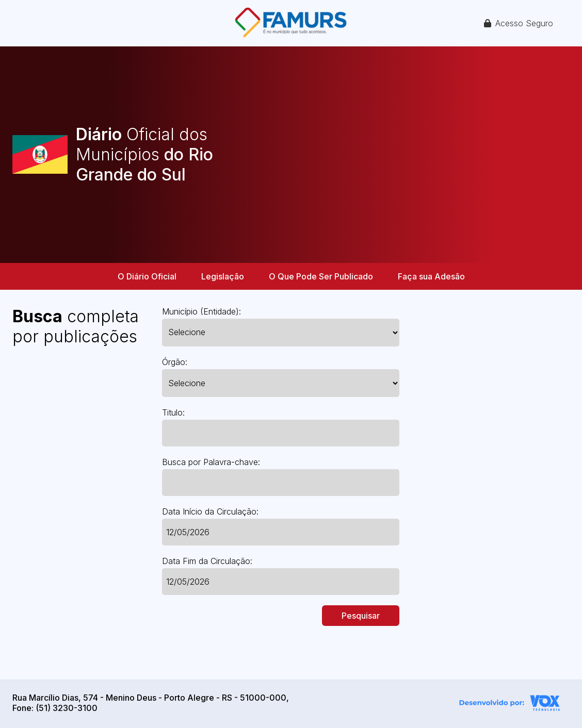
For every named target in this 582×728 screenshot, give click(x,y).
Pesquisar (361, 616)
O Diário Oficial (147, 276)
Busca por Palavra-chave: (211, 462)
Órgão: (175, 362)
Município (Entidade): (201, 311)
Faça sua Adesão (431, 276)
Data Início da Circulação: (210, 511)
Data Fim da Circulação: (207, 561)
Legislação (223, 276)
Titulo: (173, 412)
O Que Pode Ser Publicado (321, 276)
